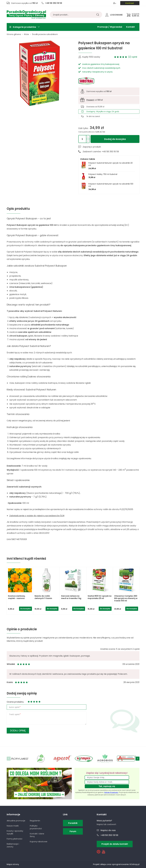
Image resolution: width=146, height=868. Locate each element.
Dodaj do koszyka (115, 139)
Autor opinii (14, 707)
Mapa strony (13, 864)
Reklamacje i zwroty (13, 845)
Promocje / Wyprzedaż (110, 27)
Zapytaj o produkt (92, 147)
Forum (73, 831)
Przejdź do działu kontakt (115, 844)
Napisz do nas (108, 830)
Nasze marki (13, 826)
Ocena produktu (15, 702)
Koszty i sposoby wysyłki (15, 832)
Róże (26, 34)
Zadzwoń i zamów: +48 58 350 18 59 (101, 152)
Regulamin (35, 821)
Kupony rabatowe (39, 842)
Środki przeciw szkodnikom (45, 34)
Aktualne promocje (16, 821)
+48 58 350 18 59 (54, 3)
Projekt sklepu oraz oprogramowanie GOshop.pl (116, 864)
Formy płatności (14, 839)
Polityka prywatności (36, 827)
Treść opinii (14, 714)
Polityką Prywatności (111, 792)
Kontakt (130, 27)
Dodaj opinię (18, 731)
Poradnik (73, 823)
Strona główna (14, 34)
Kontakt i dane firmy (37, 835)
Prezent (90, 100)
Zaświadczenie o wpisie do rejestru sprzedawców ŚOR (37, 516)
